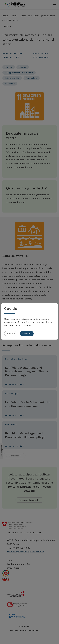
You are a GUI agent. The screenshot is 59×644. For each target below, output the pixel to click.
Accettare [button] (27, 334)
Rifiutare (11, 334)
